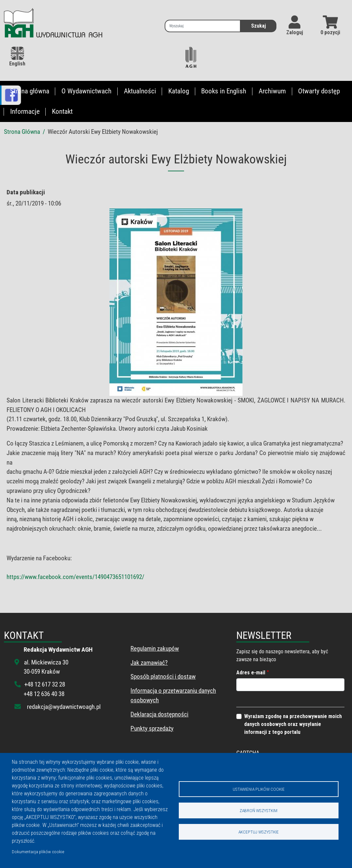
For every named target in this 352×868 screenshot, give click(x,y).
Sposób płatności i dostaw (163, 676)
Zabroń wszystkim (258, 810)
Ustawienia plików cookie (259, 789)
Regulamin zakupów (155, 649)
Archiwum (272, 91)
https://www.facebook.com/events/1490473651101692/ (75, 577)
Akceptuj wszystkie (258, 832)
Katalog (179, 91)
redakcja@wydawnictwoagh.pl (64, 707)
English (17, 57)
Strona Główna (22, 132)
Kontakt (62, 111)
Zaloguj (295, 32)
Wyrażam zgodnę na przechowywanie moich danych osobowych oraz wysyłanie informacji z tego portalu (293, 724)
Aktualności (140, 91)
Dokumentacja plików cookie (38, 852)
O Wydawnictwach (86, 91)
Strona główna (30, 91)
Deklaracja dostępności (159, 714)
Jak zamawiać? (149, 663)
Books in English (224, 91)
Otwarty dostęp (319, 91)
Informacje (25, 111)
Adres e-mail (251, 673)
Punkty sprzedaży (152, 728)
